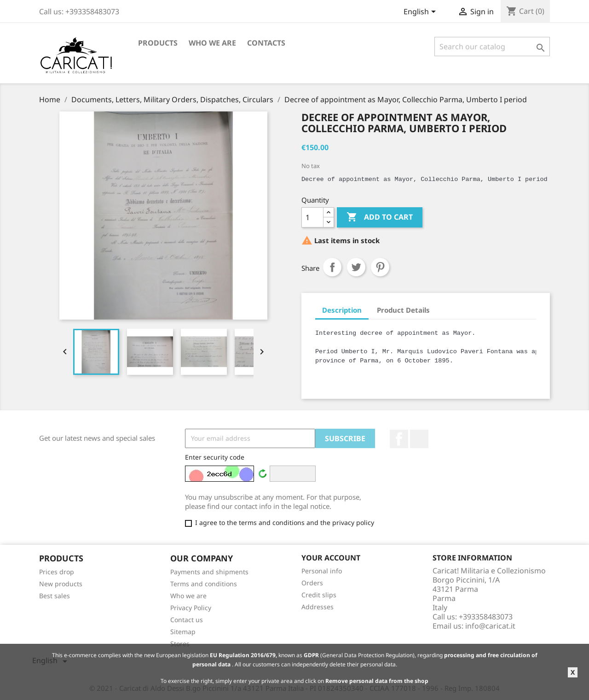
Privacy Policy (191, 608)
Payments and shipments (209, 572)
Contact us (187, 620)
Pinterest (380, 267)
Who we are (212, 43)
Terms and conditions (204, 584)
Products (158, 43)
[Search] (492, 47)
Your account (331, 558)
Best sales (55, 596)
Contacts (266, 43)
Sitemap (183, 632)
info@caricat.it (490, 626)
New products (61, 584)
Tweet (356, 267)
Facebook (399, 439)
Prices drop (57, 572)
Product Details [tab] (403, 310)
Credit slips (319, 595)
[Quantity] (312, 217)
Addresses (318, 607)
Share (332, 267)
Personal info (322, 571)
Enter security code (215, 457)
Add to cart (380, 217)
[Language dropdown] (421, 12)
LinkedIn (419, 439)
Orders (312, 583)
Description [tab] (342, 310)
